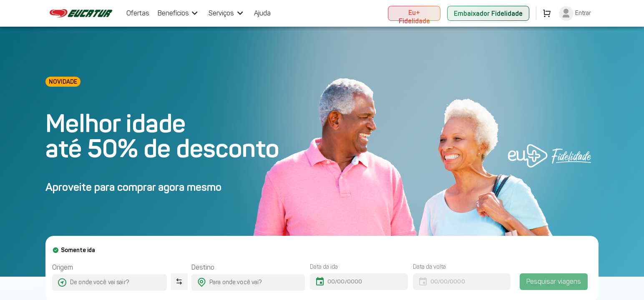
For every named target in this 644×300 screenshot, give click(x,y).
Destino (203, 267)
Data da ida (324, 267)
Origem (63, 267)
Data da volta (429, 267)
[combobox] (102, 282)
